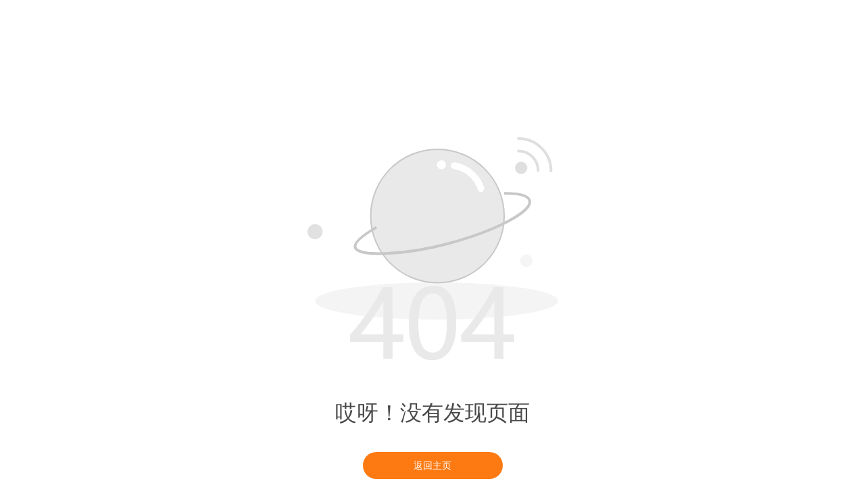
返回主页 (432, 465)
